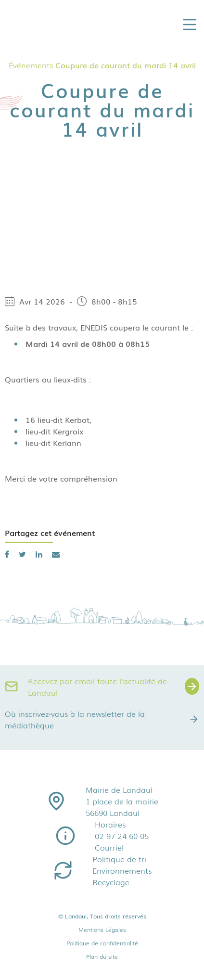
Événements (31, 65)
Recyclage (111, 882)
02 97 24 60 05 (122, 836)
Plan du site (102, 956)
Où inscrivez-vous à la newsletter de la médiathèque (102, 719)
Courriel (109, 847)
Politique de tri (119, 859)
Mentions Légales (102, 929)
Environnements (122, 870)
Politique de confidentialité (102, 943)
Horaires (110, 824)
